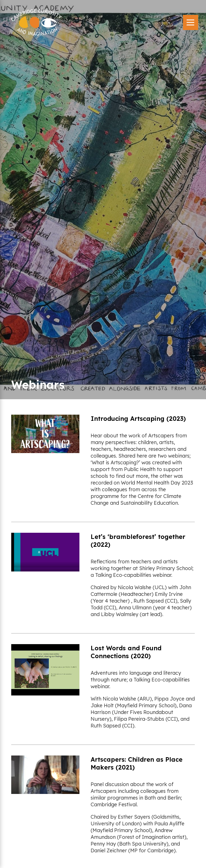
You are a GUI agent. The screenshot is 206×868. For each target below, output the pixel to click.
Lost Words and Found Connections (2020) (126, 652)
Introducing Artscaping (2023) (138, 419)
